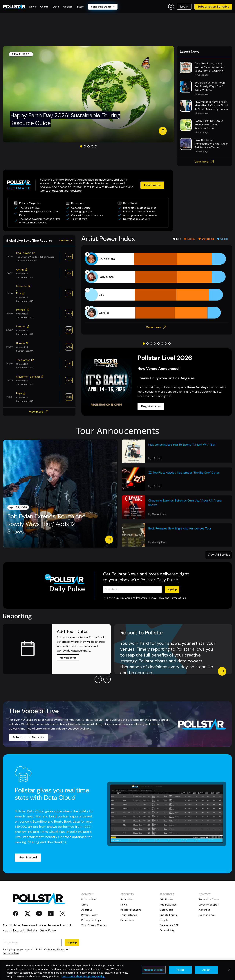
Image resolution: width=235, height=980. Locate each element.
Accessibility (167, 930)
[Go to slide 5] (96, 146)
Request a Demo (209, 899)
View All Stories (219, 555)
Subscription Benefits (213, 7)
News (124, 905)
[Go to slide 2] (85, 146)
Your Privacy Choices (94, 925)
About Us (87, 910)
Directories (127, 920)
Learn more (152, 185)
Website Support (209, 905)
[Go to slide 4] (92, 146)
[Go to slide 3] (88, 146)
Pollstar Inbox (207, 915)
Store (85, 905)
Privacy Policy (156, 598)
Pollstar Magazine (131, 910)
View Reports (68, 658)
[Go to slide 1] (81, 146)
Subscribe (126, 899)
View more (205, 162)
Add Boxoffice (168, 905)
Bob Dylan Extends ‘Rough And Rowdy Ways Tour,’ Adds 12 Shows (47, 524)
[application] (157, 286)
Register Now (151, 406)
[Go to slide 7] (166, 344)
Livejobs (164, 920)
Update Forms (168, 915)
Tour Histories (129, 915)
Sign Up (172, 589)
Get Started (28, 857)
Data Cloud (166, 910)
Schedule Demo (103, 7)
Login (184, 7)
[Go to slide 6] (162, 344)
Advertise (205, 910)
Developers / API (169, 925)
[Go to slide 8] (169, 344)
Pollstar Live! (89, 899)
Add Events (166, 899)
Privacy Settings (91, 920)
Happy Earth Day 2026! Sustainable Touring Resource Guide (65, 119)
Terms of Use (178, 598)
